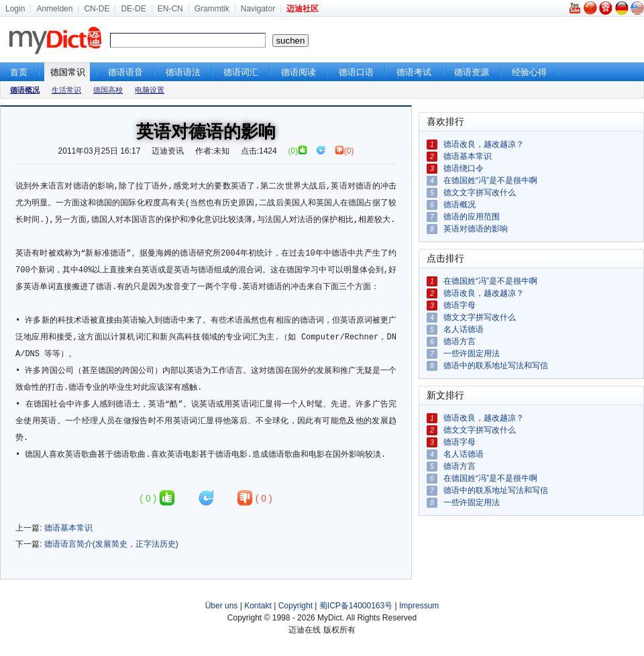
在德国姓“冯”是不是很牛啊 (490, 180)
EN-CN (170, 9)
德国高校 (108, 90)
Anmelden (54, 9)
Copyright (296, 606)
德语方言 (460, 341)
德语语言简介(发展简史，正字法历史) (111, 544)
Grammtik (212, 9)
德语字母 (460, 305)
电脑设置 (150, 90)
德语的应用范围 (472, 217)
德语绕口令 (464, 168)
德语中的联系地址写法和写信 (496, 366)
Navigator (258, 9)
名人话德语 (464, 329)
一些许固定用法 (472, 353)
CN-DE (97, 9)
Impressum (419, 606)
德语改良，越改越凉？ (484, 144)
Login (15, 9)
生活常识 (66, 90)
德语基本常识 (68, 528)
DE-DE (133, 9)
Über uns (222, 606)
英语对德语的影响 (476, 229)
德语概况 (460, 205)
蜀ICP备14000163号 (356, 606)
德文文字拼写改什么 (480, 193)
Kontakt (258, 606)
